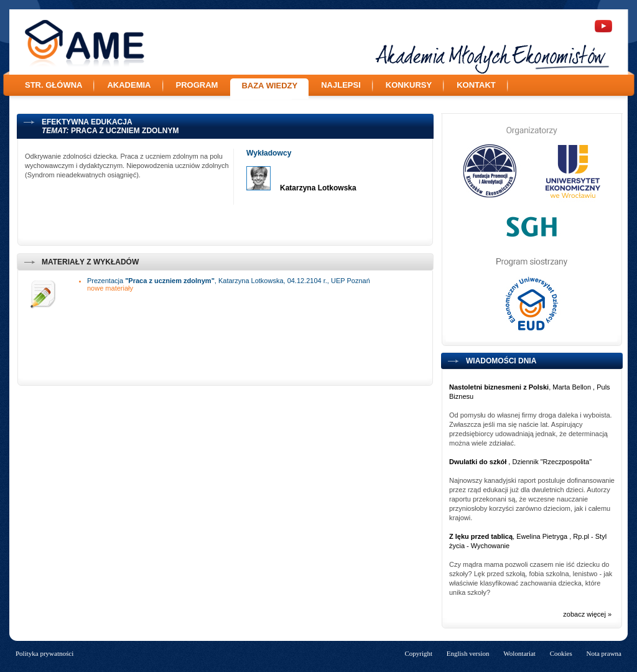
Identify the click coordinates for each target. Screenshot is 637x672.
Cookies (561, 653)
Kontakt (476, 85)
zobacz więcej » (587, 614)
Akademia (129, 85)
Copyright (418, 653)
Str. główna (53, 85)
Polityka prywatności (44, 653)
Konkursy (409, 85)
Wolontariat (519, 653)
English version (468, 653)
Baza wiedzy (269, 86)
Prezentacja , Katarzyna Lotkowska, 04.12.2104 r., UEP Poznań (229, 281)
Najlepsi (341, 85)
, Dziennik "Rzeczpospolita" (520, 462)
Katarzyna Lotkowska (318, 188)
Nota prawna (604, 653)
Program (197, 85)
